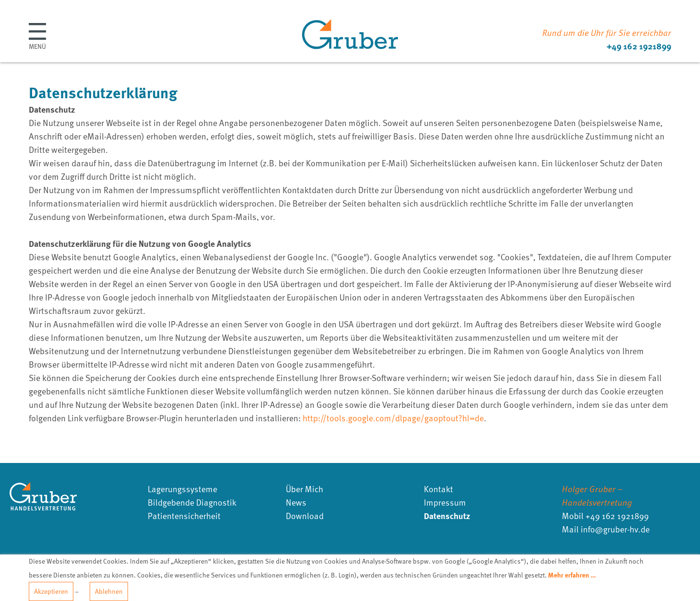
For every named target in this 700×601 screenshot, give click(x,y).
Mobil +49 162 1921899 (605, 515)
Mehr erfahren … (572, 575)
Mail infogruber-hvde (606, 529)
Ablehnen (109, 591)
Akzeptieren (51, 591)
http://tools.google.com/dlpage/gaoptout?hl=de (393, 418)
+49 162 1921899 (639, 46)
